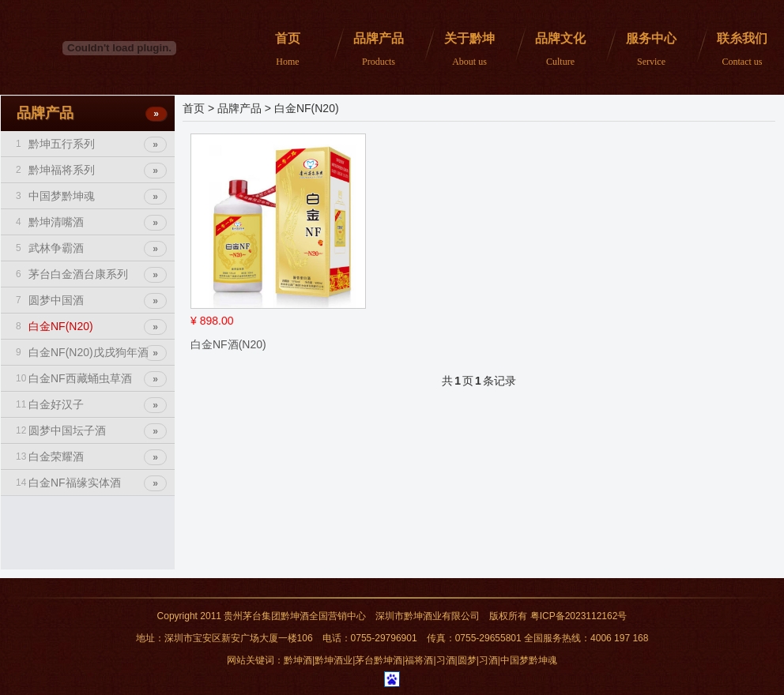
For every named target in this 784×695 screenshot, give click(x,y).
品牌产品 (374, 50)
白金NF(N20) (91, 326)
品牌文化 (556, 50)
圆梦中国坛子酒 (91, 430)
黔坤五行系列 (91, 144)
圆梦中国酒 (91, 300)
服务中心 (647, 50)
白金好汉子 (91, 404)
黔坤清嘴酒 (91, 222)
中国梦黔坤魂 (91, 196)
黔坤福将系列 (91, 170)
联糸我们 (738, 50)
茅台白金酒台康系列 (91, 274)
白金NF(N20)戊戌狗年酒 (91, 352)
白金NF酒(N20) (228, 344)
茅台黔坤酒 (379, 660)
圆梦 (467, 660)
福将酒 (419, 660)
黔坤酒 (298, 660)
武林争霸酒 (91, 248)
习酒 (446, 660)
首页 (283, 50)
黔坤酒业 (334, 660)
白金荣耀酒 (91, 456)
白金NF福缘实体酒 (91, 483)
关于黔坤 (465, 50)
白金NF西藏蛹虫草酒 (91, 378)
